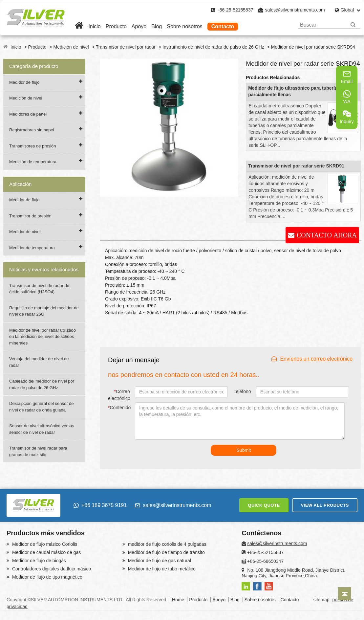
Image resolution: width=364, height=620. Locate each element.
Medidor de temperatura (32, 248)
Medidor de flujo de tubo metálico (161, 569)
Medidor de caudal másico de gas (46, 552)
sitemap (321, 600)
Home (178, 600)
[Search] (353, 25)
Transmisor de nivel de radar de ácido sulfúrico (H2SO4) (39, 289)
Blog (157, 26)
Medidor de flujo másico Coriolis (44, 544)
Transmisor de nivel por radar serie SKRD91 (296, 166)
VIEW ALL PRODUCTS (325, 505)
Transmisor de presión (30, 216)
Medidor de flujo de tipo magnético (47, 577)
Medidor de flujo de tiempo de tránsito (166, 552)
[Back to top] (344, 594)
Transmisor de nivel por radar (126, 47)
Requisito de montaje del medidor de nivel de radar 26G (44, 311)
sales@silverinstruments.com (295, 10)
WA (347, 97)
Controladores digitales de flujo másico (51, 569)
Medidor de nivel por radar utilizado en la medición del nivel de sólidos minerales (43, 337)
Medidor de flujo (24, 82)
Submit (244, 450)
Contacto (223, 26)
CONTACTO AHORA (327, 235)
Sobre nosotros (185, 26)
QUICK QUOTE (264, 505)
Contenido (119, 408)
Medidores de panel (28, 114)
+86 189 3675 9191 (100, 505)
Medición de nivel (71, 47)
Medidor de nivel (25, 232)
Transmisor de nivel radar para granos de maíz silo (38, 451)
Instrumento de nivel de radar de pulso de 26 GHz (213, 47)
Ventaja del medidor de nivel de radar (39, 362)
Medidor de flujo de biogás (38, 561)
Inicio (94, 26)
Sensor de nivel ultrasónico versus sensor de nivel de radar (42, 429)
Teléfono (242, 391)
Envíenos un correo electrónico (312, 359)
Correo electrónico (119, 395)
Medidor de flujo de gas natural (159, 561)
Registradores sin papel (32, 130)
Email (347, 77)
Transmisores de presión (33, 146)
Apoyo (139, 26)
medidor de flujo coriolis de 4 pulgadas (167, 544)
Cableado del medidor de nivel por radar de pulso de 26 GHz (42, 384)
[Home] (79, 26)
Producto (116, 26)
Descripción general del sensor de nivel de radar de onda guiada (42, 407)
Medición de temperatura (33, 162)
